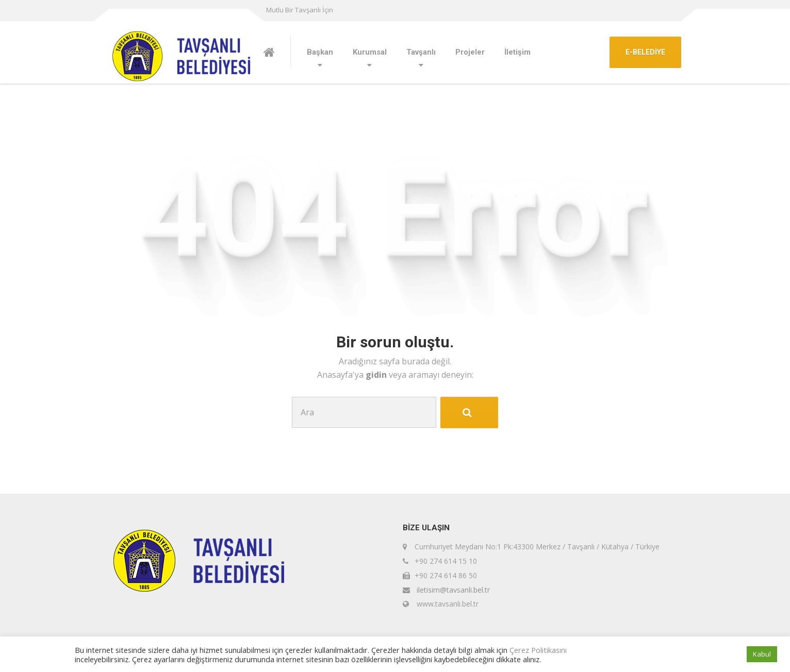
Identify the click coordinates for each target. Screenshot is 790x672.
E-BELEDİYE (645, 52)
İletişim (517, 52)
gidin (377, 375)
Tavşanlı (421, 52)
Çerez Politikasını (538, 650)
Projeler (470, 52)
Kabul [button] (762, 654)
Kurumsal (370, 52)
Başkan (320, 52)
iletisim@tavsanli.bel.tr (453, 590)
